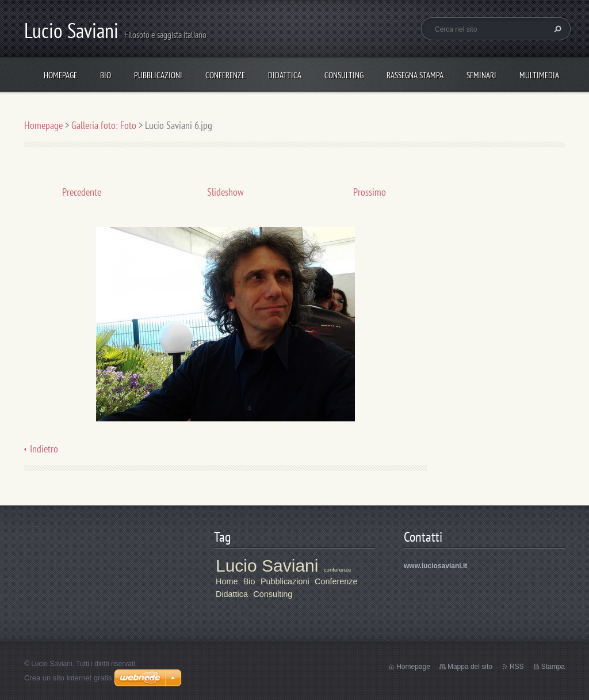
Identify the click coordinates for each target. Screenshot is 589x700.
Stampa (553, 667)
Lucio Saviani (267, 566)
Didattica (285, 75)
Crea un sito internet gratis (68, 678)
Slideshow (225, 192)
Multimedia (539, 75)
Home (227, 581)
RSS (517, 667)
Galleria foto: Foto (104, 125)
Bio (106, 75)
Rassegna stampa (415, 75)
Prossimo (370, 192)
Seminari (481, 75)
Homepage (60, 75)
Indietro (44, 449)
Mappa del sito (470, 667)
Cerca (556, 29)
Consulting (344, 75)
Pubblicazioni (158, 75)
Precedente (82, 192)
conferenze (337, 570)
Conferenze (225, 75)
